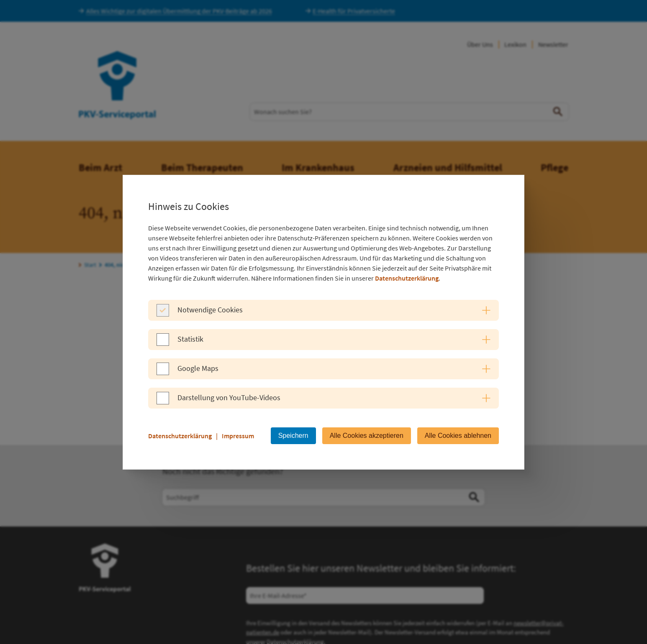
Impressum (238, 436)
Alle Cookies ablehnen (458, 436)
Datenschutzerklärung (407, 278)
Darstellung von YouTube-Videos (229, 397)
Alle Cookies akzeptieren (367, 436)
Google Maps (198, 368)
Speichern (293, 436)
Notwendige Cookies (210, 310)
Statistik (190, 339)
